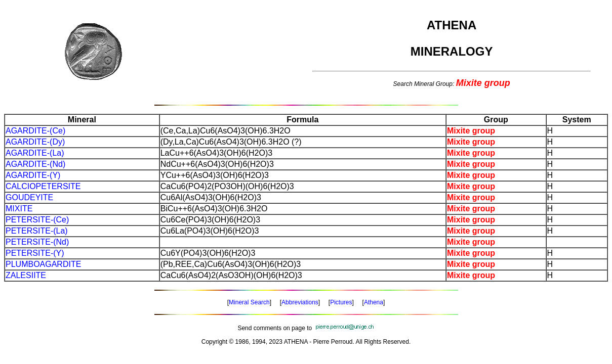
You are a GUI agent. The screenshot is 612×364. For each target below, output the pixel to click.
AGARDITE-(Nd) (35, 164)
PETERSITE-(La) (37, 231)
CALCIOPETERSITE (43, 186)
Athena (374, 302)
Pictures (341, 302)
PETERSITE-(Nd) (37, 242)
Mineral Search (249, 302)
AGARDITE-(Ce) (35, 131)
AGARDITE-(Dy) (35, 142)
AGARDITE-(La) (35, 153)
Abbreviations (300, 302)
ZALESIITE (26, 275)
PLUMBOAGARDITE (43, 264)
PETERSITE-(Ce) (37, 220)
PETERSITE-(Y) (35, 253)
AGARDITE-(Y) (33, 175)
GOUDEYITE (29, 197)
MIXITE (19, 209)
